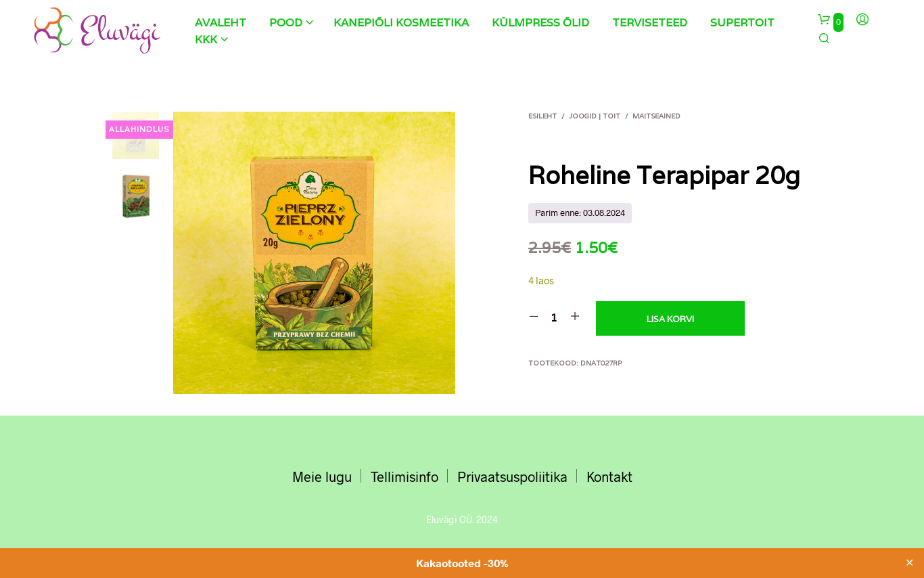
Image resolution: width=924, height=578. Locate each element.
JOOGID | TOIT (595, 116)
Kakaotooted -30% (462, 563)
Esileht (542, 116)
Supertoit (742, 23)
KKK (206, 40)
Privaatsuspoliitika (512, 476)
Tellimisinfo (405, 476)
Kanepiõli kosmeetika (401, 23)
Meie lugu (322, 476)
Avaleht (221, 23)
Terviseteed (650, 23)
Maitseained (656, 116)
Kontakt (609, 476)
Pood (286, 23)
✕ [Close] (909, 563)
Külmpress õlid (540, 23)
